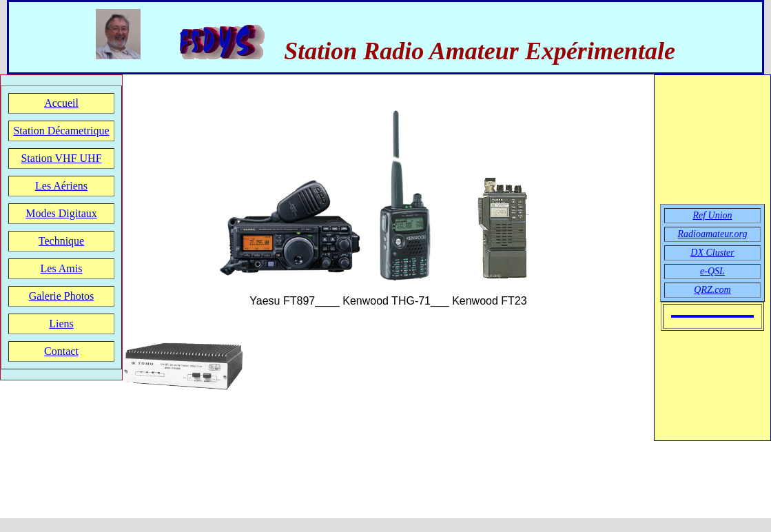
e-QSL (712, 271)
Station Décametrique (61, 131)
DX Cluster (712, 253)
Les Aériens (61, 186)
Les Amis (62, 268)
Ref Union (712, 215)
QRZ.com (712, 290)
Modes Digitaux (61, 213)
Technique (61, 241)
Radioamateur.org (713, 234)
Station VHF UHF (61, 158)
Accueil (61, 103)
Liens (61, 324)
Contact (61, 351)
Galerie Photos (62, 296)
